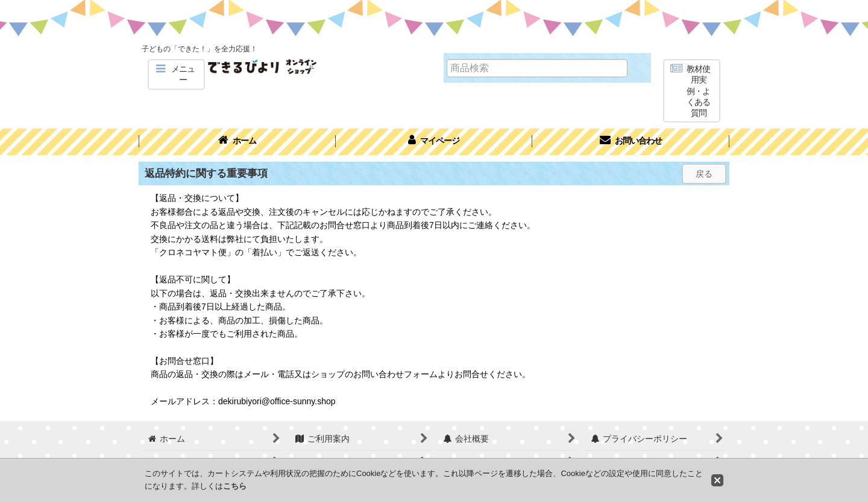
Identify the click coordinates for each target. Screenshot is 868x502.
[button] (176, 75)
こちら (235, 486)
